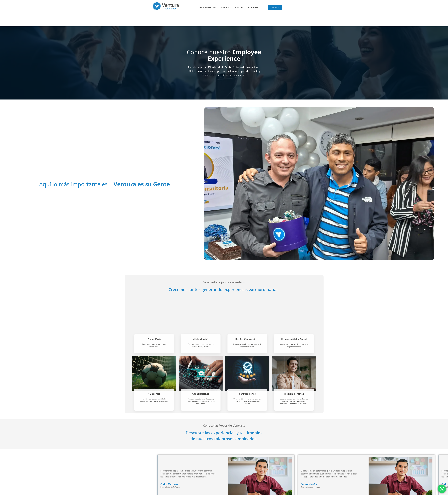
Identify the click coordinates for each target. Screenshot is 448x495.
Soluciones (253, 7)
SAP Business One (207, 7)
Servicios (238, 7)
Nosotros (225, 7)
